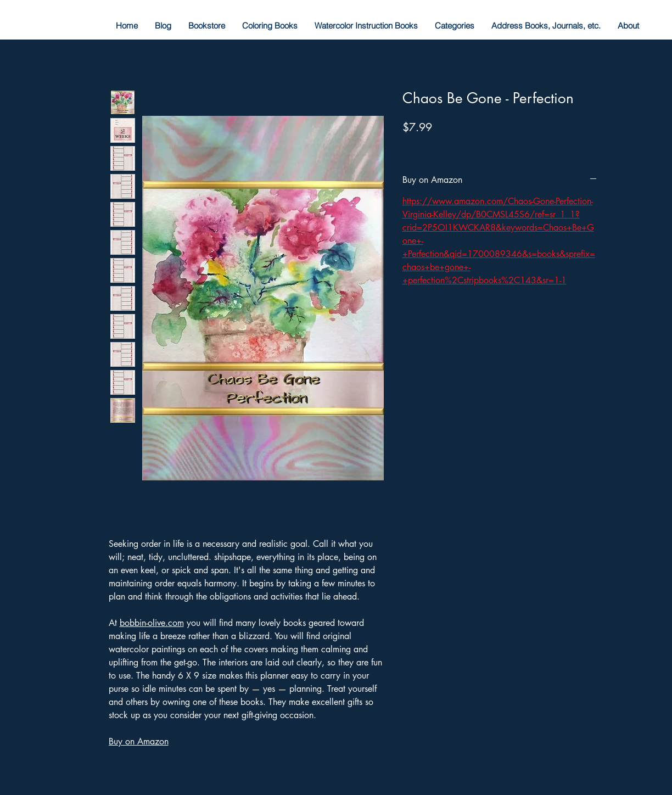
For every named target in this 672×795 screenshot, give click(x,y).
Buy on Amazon (139, 741)
